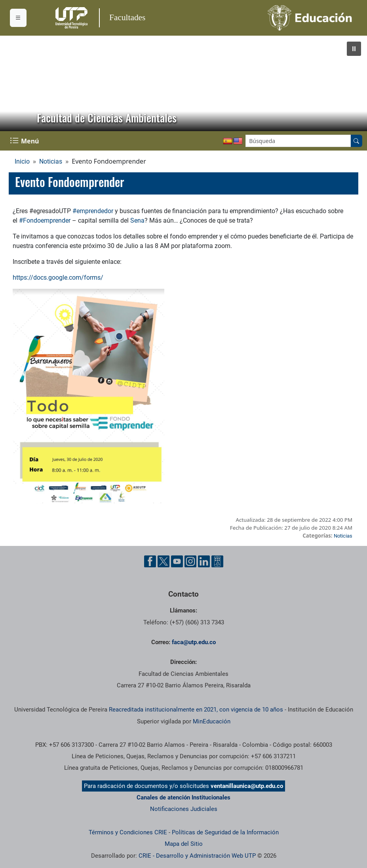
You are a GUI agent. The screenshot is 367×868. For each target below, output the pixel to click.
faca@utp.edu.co (194, 642)
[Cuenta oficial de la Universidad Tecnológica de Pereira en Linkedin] (204, 561)
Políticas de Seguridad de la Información (225, 832)
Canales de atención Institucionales (183, 797)
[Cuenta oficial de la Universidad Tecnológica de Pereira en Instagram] (190, 561)
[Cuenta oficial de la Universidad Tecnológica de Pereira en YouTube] (177, 561)
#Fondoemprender (45, 220)
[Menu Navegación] (25, 141)
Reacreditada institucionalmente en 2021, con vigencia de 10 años (196, 710)
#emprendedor (93, 211)
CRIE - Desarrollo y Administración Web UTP (197, 856)
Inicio (22, 161)
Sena (137, 220)
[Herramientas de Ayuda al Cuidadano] (217, 561)
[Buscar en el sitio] (356, 141)
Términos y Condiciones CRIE (128, 832)
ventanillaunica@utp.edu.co (247, 786)
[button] (354, 49)
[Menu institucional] (18, 18)
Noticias (51, 161)
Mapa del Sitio (184, 844)
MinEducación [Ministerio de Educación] (212, 721)
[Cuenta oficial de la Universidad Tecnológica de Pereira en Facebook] (150, 561)
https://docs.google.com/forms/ (58, 278)
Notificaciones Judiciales (184, 809)
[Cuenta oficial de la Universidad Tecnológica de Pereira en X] (164, 561)
